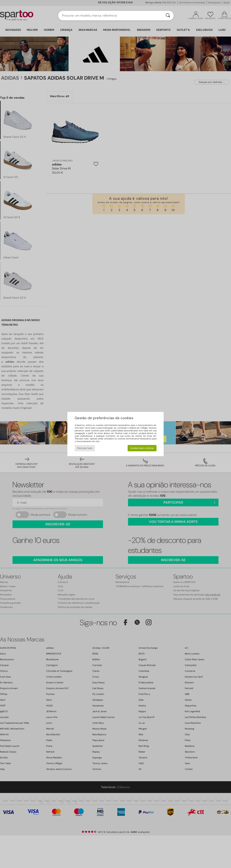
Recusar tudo (85, 448)
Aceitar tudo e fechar (142, 448)
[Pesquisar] (168, 16)
